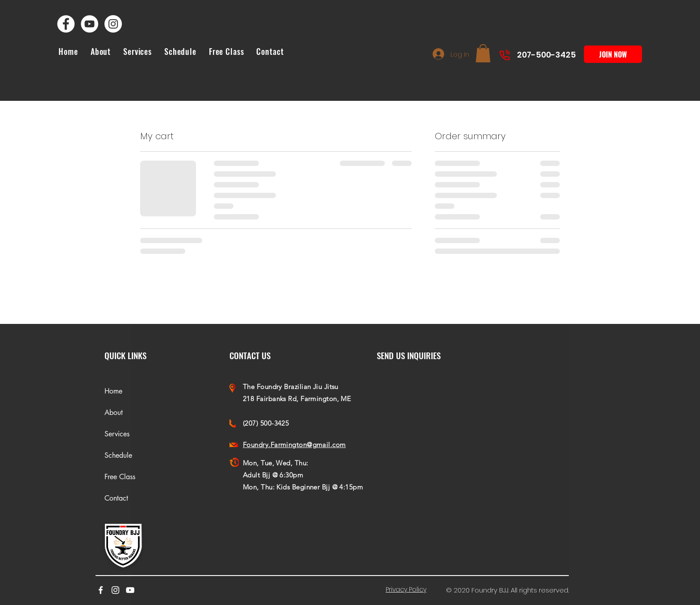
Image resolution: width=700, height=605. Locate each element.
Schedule (118, 455)
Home (113, 391)
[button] (483, 53)
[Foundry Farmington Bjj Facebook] (66, 24)
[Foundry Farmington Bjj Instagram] (113, 24)
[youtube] (130, 590)
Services (117, 434)
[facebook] (101, 590)
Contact (116, 498)
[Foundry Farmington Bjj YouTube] (90, 24)
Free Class (120, 477)
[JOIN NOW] (613, 54)
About (114, 412)
